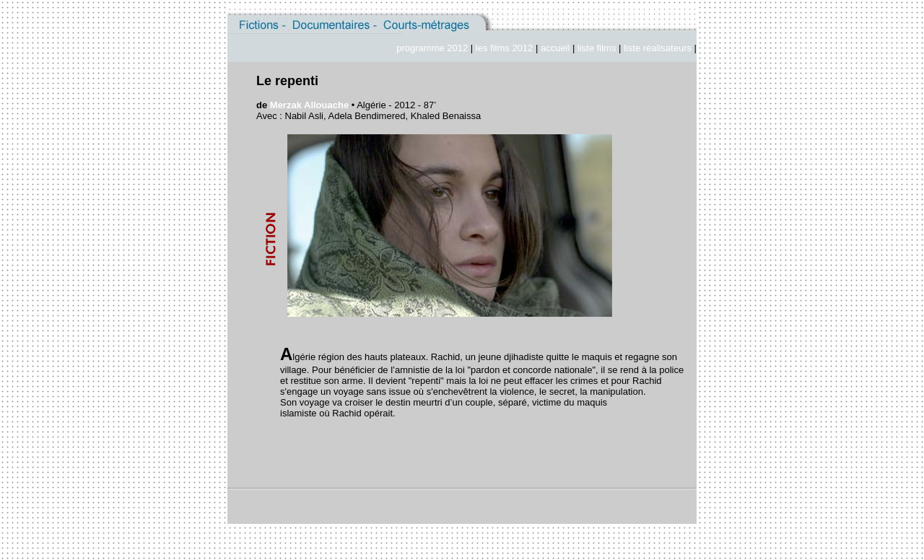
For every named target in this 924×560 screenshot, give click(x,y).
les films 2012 (504, 48)
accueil (557, 48)
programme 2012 (432, 48)
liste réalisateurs (658, 48)
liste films (597, 48)
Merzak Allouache (309, 105)
